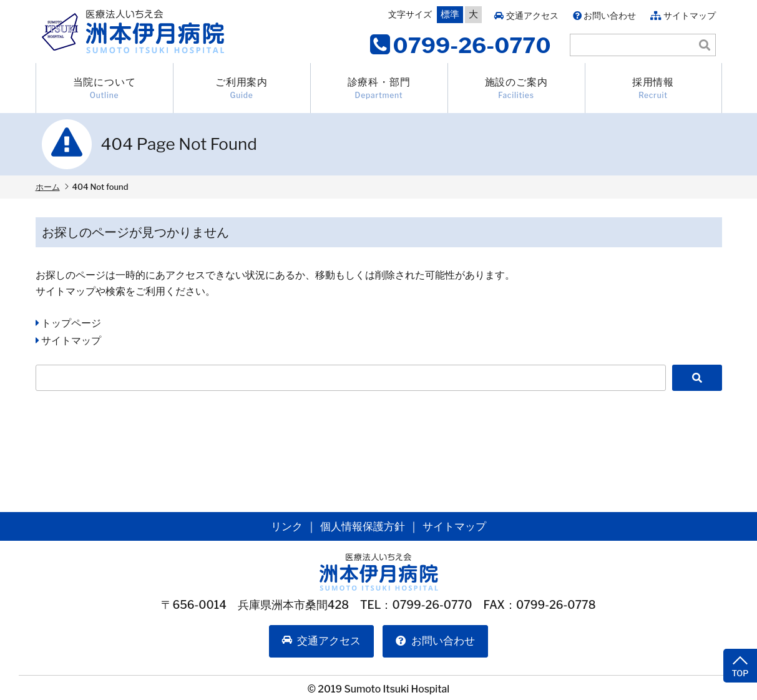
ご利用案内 (242, 89)
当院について (105, 89)
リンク (283, 526)
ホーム (48, 187)
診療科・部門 (379, 89)
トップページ (71, 323)
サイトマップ (690, 15)
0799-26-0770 (472, 45)
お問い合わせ (610, 15)
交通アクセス (532, 15)
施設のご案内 (516, 89)
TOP (738, 647)
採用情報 (653, 89)
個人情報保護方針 (362, 526)
